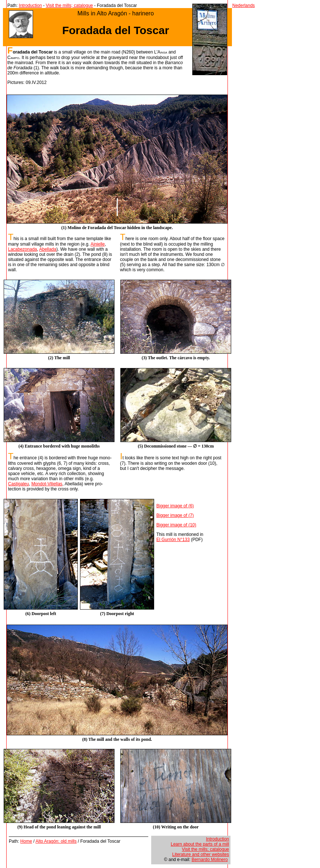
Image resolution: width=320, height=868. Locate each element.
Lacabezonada (23, 249)
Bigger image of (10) (176, 525)
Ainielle (98, 244)
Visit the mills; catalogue (70, 5)
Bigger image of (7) (175, 515)
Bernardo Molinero (210, 860)
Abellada (48, 249)
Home (26, 841)
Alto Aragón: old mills (56, 841)
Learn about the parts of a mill (200, 844)
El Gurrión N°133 (173, 540)
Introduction (30, 5)
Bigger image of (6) (175, 506)
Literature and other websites (201, 854)
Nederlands (243, 5)
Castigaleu (19, 484)
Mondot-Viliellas (47, 484)
